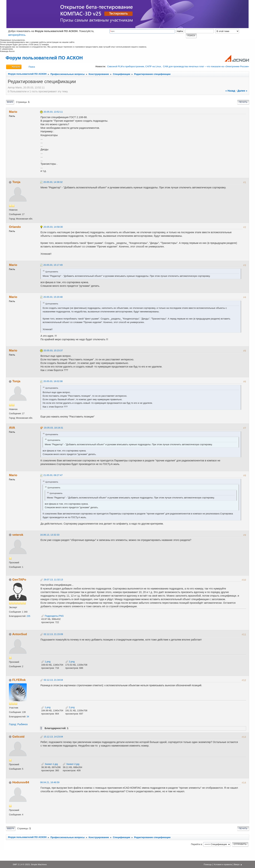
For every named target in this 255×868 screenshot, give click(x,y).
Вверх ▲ (238, 864)
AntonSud (20, 634)
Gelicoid (18, 737)
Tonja (16, 182)
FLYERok (19, 680)
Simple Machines (39, 864)
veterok (18, 535)
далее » (242, 91)
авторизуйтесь (17, 35)
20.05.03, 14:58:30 (53, 227)
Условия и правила (223, 864)
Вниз (10, 102)
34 (28, 717)
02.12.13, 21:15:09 (53, 634)
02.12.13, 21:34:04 (53, 680)
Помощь (208, 864)
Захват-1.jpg (49, 764)
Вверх (11, 829)
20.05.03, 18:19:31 (53, 428)
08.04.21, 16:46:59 (50, 782)
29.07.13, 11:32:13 (53, 580)
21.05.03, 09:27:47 (53, 475)
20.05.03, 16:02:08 (53, 381)
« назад (230, 91)
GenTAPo (19, 579)
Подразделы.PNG (52, 616)
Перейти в (196, 844)
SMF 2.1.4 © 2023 (21, 864)
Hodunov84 (21, 782)
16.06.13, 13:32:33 (50, 535)
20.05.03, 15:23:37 (53, 350)
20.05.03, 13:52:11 (53, 112)
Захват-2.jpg (71, 764)
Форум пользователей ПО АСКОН (44, 58)
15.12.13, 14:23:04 (53, 737)
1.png (46, 662)
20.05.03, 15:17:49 (53, 265)
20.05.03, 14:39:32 (53, 182)
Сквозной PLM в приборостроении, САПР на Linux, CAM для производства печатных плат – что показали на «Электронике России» (178, 66)
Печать (243, 102)
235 (28, 616)
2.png (70, 662)
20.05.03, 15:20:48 (53, 297)
